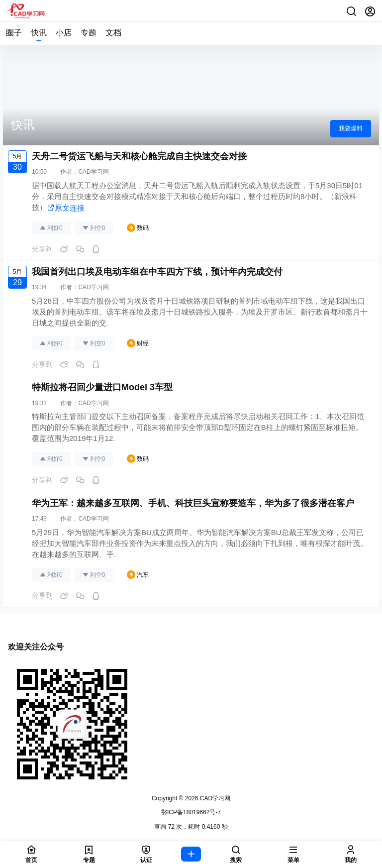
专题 (89, 33)
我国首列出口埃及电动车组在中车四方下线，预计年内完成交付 (157, 272)
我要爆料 (351, 128)
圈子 (14, 33)
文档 (113, 33)
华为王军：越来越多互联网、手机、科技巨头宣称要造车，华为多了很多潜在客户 (193, 503)
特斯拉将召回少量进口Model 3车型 (102, 387)
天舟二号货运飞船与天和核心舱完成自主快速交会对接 (139, 156)
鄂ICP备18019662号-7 (191, 812)
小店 (64, 33)
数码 (138, 228)
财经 (138, 343)
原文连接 (66, 208)
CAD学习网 (93, 172)
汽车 (138, 575)
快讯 (39, 33)
